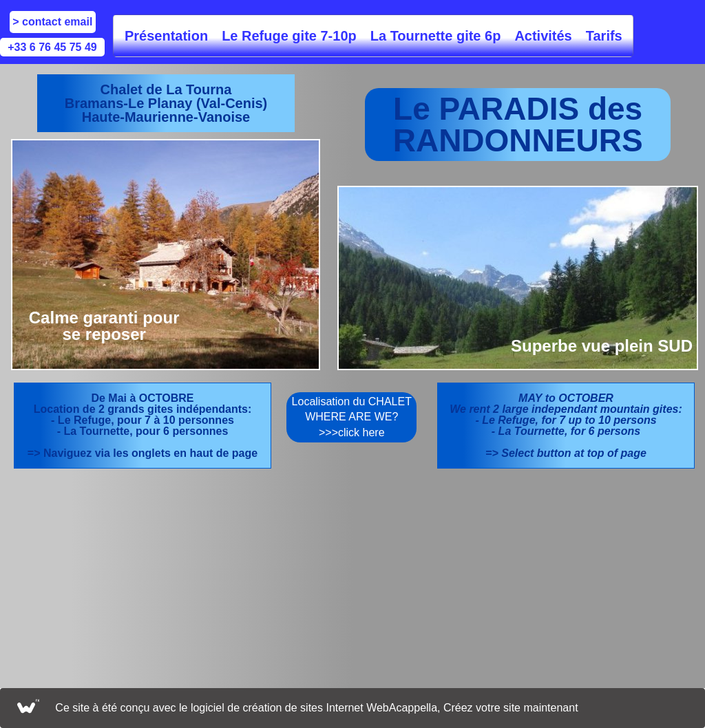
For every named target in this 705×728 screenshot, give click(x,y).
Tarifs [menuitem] (604, 36)
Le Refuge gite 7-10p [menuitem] (289, 36)
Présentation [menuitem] (166, 36)
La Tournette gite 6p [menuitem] (436, 36)
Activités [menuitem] (543, 36)
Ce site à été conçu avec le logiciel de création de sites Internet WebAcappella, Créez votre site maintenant (316, 708)
